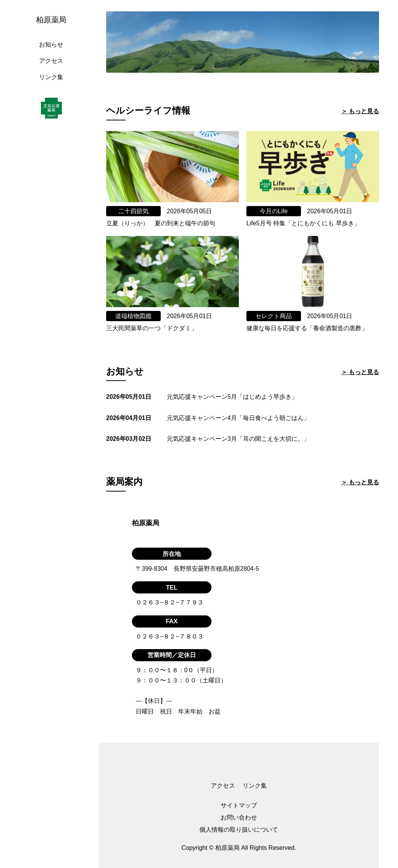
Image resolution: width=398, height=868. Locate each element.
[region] (53, 434)
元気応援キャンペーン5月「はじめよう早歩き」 (232, 397)
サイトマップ (239, 805)
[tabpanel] (243, 42)
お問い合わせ (239, 817)
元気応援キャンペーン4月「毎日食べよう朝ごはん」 (238, 418)
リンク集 (51, 77)
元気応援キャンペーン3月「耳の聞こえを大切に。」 (238, 439)
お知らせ (51, 44)
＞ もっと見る (360, 111)
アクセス (51, 61)
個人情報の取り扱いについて (239, 830)
